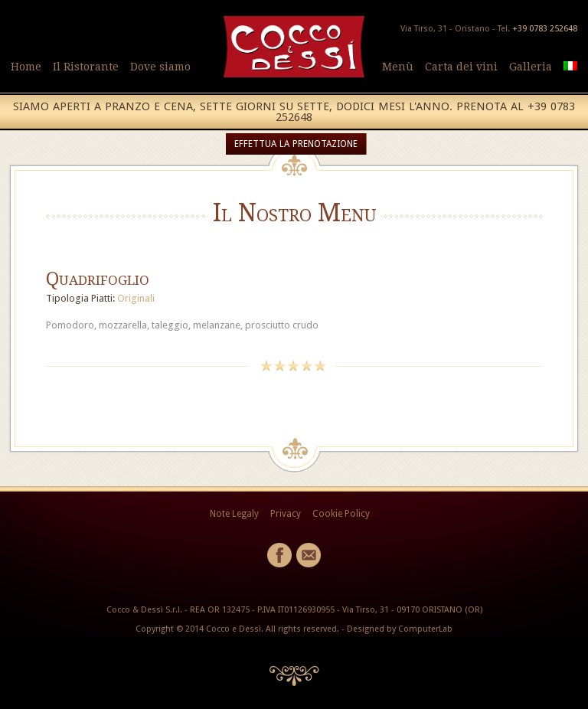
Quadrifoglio (98, 279)
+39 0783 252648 (545, 29)
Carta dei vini (461, 67)
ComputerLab (425, 629)
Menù (398, 67)
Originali (136, 298)
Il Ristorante (86, 67)
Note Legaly (234, 514)
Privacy (286, 514)
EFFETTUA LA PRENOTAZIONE (296, 144)
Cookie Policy (341, 514)
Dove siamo (160, 67)
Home (26, 67)
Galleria (531, 67)
